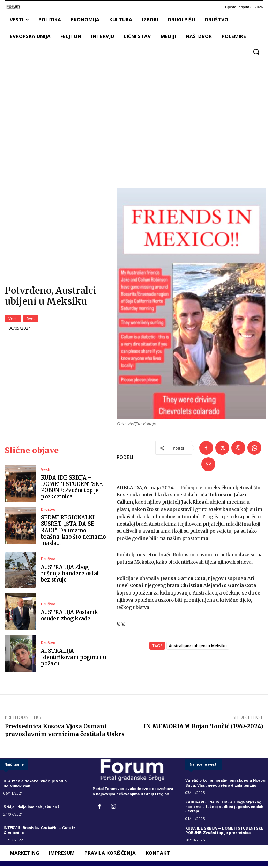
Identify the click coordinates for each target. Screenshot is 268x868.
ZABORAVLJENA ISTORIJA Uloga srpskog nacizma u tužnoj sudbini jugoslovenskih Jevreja (224, 809)
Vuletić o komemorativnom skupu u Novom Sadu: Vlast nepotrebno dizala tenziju (226, 786)
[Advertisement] (134, 118)
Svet (31, 320)
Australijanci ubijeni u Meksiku (198, 648)
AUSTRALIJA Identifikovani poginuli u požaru (73, 660)
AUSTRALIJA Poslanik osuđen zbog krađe (69, 618)
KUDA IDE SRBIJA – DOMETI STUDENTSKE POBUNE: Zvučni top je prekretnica (72, 490)
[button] (256, 52)
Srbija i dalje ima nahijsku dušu (33, 810)
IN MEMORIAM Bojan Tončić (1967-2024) (203, 729)
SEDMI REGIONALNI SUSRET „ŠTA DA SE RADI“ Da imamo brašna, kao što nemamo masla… (73, 533)
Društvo (48, 512)
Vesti (13, 320)
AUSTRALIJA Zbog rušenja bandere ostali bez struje (70, 576)
